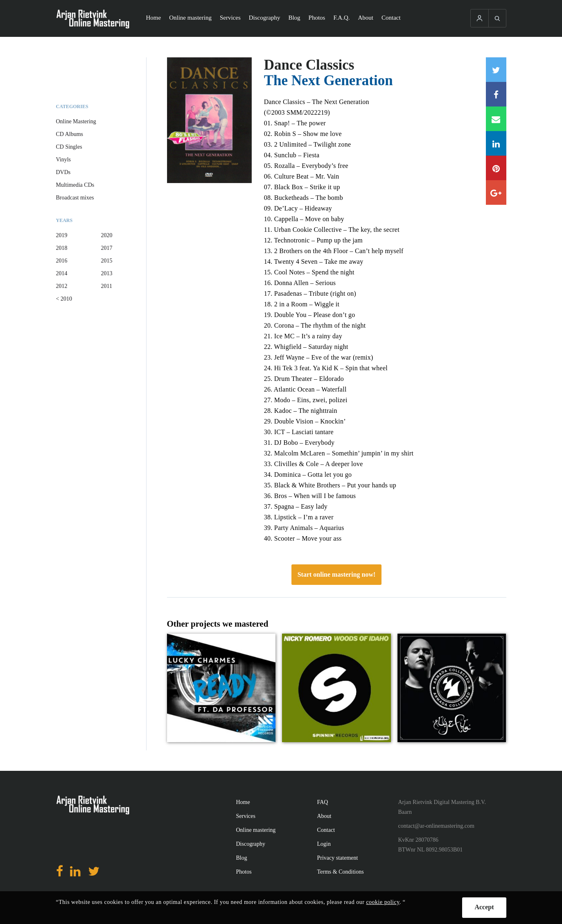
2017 (107, 248)
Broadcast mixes (75, 198)
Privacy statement (338, 858)
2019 (62, 235)
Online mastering (190, 18)
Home (154, 18)
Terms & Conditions (341, 872)
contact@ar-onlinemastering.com (436, 826)
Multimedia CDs (75, 185)
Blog (294, 18)
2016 (62, 261)
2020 (107, 235)
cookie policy (383, 902)
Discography (265, 18)
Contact (391, 18)
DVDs (63, 172)
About (366, 18)
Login (324, 844)
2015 (107, 261)
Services (230, 18)
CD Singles (69, 147)
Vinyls (64, 160)
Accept (484, 907)
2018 (62, 248)
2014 (62, 273)
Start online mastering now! (337, 574)
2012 (62, 286)
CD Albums (70, 134)
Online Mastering (76, 121)
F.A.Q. (341, 18)
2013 (107, 273)
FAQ (323, 802)
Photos (317, 18)
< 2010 (64, 299)
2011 (107, 286)
